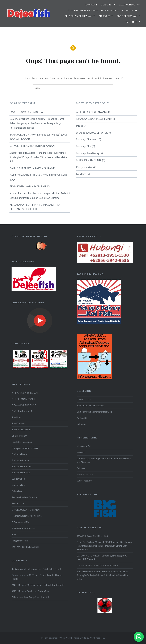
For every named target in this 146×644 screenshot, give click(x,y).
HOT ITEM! (131, 22)
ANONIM (16, 585)
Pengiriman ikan (85, 167)
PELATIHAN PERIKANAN (79, 16)
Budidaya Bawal (19, 454)
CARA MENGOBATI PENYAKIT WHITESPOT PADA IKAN (39, 177)
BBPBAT (81, 452)
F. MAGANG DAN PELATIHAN (93, 119)
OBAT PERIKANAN (127, 16)
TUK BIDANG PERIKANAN (83, 10)
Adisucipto (82, 418)
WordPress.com (85, 474)
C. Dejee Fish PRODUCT (24, 405)
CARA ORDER (130, 10)
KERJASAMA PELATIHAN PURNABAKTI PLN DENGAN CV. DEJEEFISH (35, 207)
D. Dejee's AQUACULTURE (91, 133)
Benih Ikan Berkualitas (38, 591)
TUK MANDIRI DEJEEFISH (25, 547)
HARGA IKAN (109, 10)
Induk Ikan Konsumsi (22, 429)
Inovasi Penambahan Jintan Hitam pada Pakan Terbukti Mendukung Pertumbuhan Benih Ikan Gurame (40, 196)
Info (78, 126)
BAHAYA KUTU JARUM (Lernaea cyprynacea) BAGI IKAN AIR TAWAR (38, 137)
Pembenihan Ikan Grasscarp (25, 497)
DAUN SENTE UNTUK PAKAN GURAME (32, 168)
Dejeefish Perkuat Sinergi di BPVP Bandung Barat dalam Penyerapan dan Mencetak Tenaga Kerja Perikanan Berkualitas (37, 123)
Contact (91, 5)
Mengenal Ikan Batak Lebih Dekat (44, 569)
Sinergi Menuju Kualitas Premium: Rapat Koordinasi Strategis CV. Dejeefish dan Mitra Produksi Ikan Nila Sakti (38, 157)
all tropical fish (84, 446)
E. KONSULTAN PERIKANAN (26, 510)
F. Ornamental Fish (21, 522)
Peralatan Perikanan (22, 442)
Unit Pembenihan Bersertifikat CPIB (95, 412)
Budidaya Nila (84, 146)
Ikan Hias (81, 174)
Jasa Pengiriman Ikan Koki (37, 597)
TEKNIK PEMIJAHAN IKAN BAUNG (30, 186)
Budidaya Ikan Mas (21, 473)
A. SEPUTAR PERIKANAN (90, 112)
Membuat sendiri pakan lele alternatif (45, 585)
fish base (81, 468)
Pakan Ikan (17, 491)
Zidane (15, 597)
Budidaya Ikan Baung (88, 153)
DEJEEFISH (107, 5)
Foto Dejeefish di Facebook (90, 405)
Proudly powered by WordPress (56, 638)
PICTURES (104, 16)
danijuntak (17, 569)
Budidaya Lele (18, 479)
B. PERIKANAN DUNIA (89, 160)
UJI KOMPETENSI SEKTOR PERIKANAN (32, 146)
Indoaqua (81, 424)
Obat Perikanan (19, 436)
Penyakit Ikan (18, 503)
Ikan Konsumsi (19, 423)
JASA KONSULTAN (130, 5)
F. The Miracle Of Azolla (23, 528)
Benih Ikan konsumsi (22, 411)
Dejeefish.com (84, 399)
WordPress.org (84, 481)
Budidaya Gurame (86, 139)
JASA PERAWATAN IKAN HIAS (27, 112)
